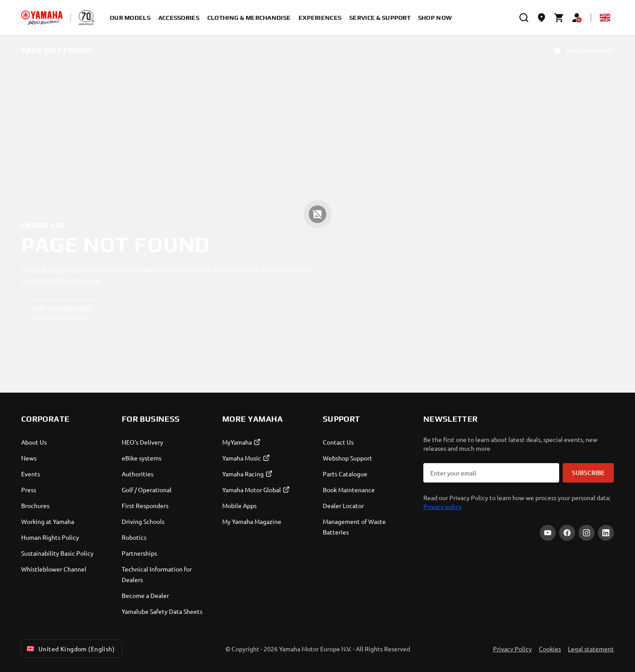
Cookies (550, 649)
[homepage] (42, 18)
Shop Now (435, 18)
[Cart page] (559, 18)
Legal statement (591, 649)
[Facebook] (567, 533)
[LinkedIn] (606, 533)
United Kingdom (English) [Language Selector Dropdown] (70, 649)
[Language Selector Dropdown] (605, 18)
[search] (524, 18)
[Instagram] (586, 533)
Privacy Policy (512, 649)
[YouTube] (548, 533)
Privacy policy (443, 506)
